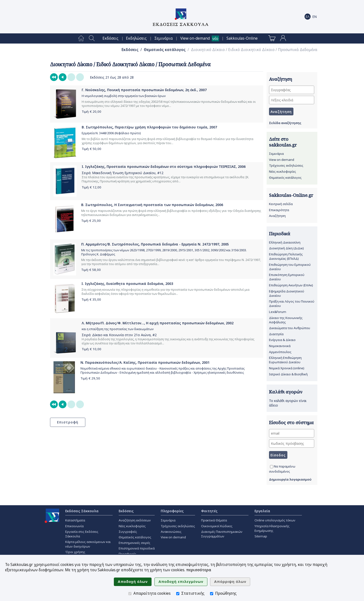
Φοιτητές (209, 511)
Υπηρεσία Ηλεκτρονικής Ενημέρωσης (272, 528)
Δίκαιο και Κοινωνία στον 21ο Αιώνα (121, 335)
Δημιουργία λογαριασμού (290, 479)
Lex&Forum (278, 312)
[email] (292, 433)
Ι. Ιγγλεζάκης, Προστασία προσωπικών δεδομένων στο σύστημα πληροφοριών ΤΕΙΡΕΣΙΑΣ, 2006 (164, 167)
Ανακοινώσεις (171, 532)
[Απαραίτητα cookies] (130, 594)
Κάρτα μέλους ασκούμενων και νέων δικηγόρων (88, 544)
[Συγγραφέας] (292, 90)
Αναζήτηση (277, 216)
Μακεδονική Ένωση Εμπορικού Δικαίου (124, 173)
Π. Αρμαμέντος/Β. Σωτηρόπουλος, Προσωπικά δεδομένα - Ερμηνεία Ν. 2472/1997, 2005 (155, 244)
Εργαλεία (262, 511)
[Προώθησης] (212, 594)
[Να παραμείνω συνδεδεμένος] (272, 467)
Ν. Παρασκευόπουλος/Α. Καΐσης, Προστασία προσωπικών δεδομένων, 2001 (145, 362)
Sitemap (261, 536)
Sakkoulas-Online (242, 38)
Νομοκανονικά (280, 346)
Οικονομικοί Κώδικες (217, 526)
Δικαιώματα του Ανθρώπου (290, 328)
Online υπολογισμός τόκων (275, 520)
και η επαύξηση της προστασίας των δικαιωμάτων (118, 329)
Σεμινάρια (164, 38)
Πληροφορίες (172, 511)
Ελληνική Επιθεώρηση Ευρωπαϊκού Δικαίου (285, 360)
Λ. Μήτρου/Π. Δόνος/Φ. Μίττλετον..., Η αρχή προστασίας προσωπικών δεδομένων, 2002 (158, 323)
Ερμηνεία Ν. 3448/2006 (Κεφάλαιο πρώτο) (111, 133)
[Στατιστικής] (178, 594)
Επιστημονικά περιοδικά (137, 548)
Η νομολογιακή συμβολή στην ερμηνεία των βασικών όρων (124, 96)
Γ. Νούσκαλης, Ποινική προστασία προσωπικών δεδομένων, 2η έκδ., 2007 (144, 90)
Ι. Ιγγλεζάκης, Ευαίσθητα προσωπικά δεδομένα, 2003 (127, 284)
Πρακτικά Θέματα (214, 520)
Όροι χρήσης (75, 552)
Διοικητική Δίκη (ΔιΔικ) (286, 248)
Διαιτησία (276, 334)
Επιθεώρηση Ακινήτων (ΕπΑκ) (291, 285)
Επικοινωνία (74, 526)
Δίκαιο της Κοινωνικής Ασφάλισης (286, 320)
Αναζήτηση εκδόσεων (135, 520)
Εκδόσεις (110, 38)
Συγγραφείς (128, 532)
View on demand (282, 160)
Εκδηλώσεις (136, 38)
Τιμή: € (91, 111)
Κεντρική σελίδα (281, 204)
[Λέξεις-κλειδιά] (292, 100)
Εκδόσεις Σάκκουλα (82, 511)
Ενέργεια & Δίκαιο (282, 340)
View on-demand (195, 38)
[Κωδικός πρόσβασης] (292, 443)
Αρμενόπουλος (280, 352)
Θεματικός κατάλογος (165, 50)
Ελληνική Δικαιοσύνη (285, 242)
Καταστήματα (75, 520)
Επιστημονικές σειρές (135, 543)
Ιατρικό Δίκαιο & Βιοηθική (288, 374)
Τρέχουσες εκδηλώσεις (286, 165)
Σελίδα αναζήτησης (285, 123)
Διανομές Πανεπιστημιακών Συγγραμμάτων (222, 534)
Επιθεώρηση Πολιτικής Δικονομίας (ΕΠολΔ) (286, 256)
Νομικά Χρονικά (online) (287, 368)
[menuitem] (81, 38)
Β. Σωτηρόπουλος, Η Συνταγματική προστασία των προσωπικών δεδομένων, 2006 (152, 205)
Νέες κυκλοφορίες (283, 171)
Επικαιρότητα (279, 210)
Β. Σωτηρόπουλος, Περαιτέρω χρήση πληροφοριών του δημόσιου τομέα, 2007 (149, 127)
